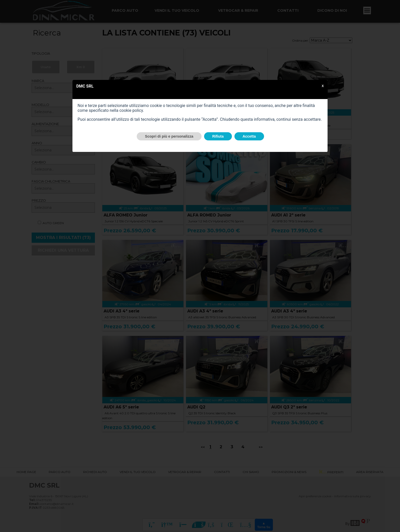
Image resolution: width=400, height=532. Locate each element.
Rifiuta (218, 136)
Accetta (249, 136)
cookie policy (131, 110)
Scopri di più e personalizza (169, 136)
